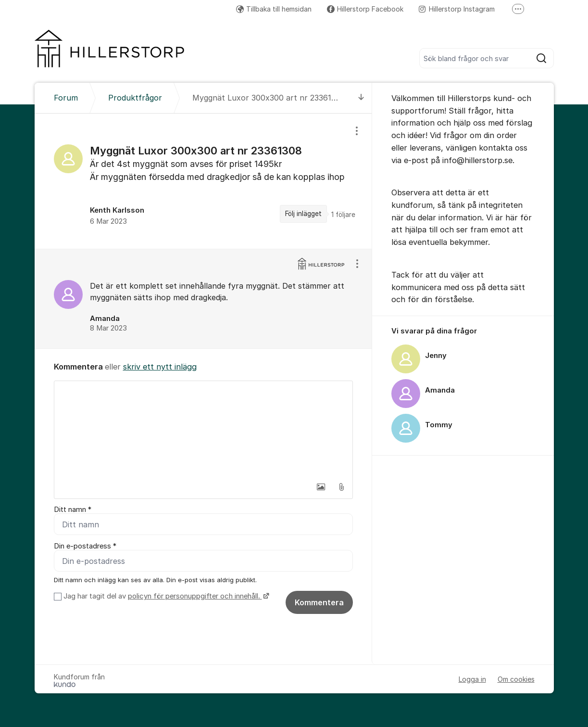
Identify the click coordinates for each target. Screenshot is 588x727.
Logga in (472, 679)
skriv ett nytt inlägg (160, 367)
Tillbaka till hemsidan (274, 9)
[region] (203, 181)
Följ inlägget (303, 214)
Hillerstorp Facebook (365, 9)
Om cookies (516, 679)
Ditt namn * (73, 510)
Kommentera (319, 602)
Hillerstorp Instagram (457, 9)
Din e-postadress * (85, 546)
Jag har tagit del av (165, 596)
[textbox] (203, 429)
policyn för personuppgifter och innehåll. (195, 596)
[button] (321, 487)
